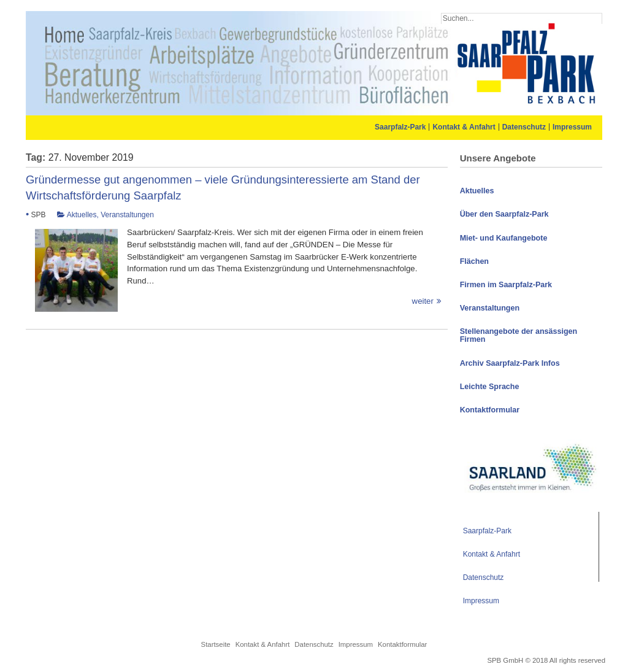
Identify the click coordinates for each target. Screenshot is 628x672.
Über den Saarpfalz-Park (504, 214)
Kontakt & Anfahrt (464, 127)
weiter (234, 301)
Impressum (572, 127)
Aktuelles (82, 215)
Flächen (474, 261)
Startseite (216, 644)
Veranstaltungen (127, 215)
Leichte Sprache (490, 387)
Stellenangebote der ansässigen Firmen (519, 335)
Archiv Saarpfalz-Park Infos (510, 363)
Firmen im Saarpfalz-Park (506, 285)
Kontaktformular (490, 410)
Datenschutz (524, 127)
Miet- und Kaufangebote (504, 238)
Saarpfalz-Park (400, 127)
